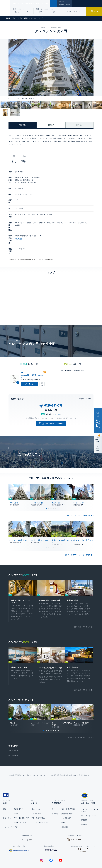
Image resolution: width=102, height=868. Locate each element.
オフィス (23, 3)
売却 (63, 808)
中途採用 (84, 811)
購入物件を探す (14, 741)
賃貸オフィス (36, 795)
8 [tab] (55, 716)
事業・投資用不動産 (38, 804)
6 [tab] (55, 490)
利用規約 (62, 860)
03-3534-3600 (51, 391)
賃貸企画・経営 (67, 800)
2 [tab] (48, 490)
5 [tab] (54, 490)
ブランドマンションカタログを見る (79, 723)
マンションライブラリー (73, 11)
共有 (98, 450)
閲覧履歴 (79, 5)
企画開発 (65, 813)
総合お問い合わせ (30, 860)
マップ (58, 396)
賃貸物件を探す (14, 736)
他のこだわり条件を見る (83, 609)
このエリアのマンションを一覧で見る (78, 497)
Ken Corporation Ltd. (5, 8)
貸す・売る (7, 804)
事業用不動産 (34, 3)
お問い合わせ (94, 11)
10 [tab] (59, 716)
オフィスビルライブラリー (41, 808)
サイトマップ (74, 860)
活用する (39, 9)
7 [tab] (54, 716)
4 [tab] (52, 490)
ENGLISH (62, 2)
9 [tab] (57, 716)
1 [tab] (47, 490)
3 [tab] (50, 490)
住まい (15, 3)
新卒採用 (84, 806)
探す (15, 9)
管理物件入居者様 (64, 5)
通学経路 (28, 229)
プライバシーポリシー (48, 860)
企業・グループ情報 (49, 3)
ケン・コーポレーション (90, 802)
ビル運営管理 (36, 799)
